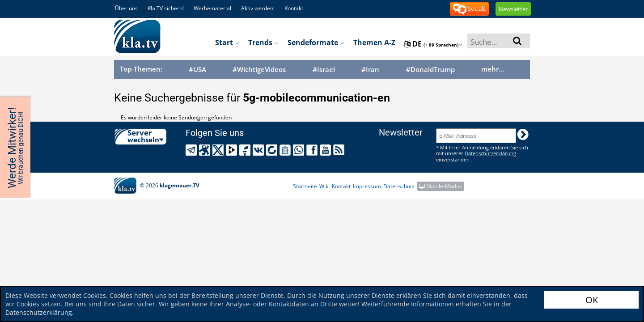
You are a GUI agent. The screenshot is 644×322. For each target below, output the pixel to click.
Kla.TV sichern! (166, 8)
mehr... (493, 69)
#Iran (370, 70)
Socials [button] (469, 9)
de (434, 44)
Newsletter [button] (513, 9)
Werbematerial (212, 8)
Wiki (324, 186)
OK (592, 300)
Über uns (126, 8)
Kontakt (294, 8)
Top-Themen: (141, 69)
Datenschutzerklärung (39, 312)
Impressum (367, 186)
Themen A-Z (374, 42)
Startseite (305, 186)
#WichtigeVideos (259, 70)
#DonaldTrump (430, 70)
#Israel (324, 70)
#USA (197, 70)
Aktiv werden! (258, 8)
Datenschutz (399, 186)
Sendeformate (316, 42)
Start (227, 42)
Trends (263, 42)
